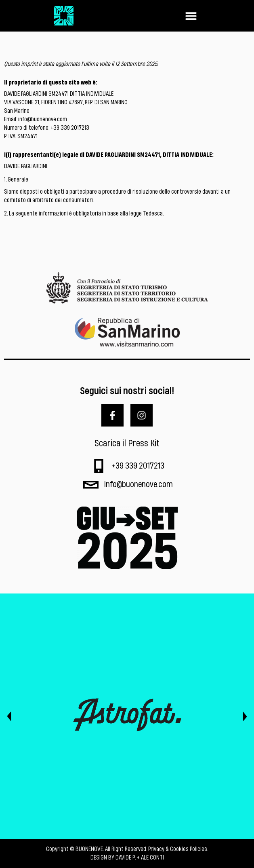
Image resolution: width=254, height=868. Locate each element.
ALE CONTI (152, 858)
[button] (191, 16)
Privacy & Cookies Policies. (178, 849)
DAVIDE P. (126, 858)
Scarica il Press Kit (127, 444)
